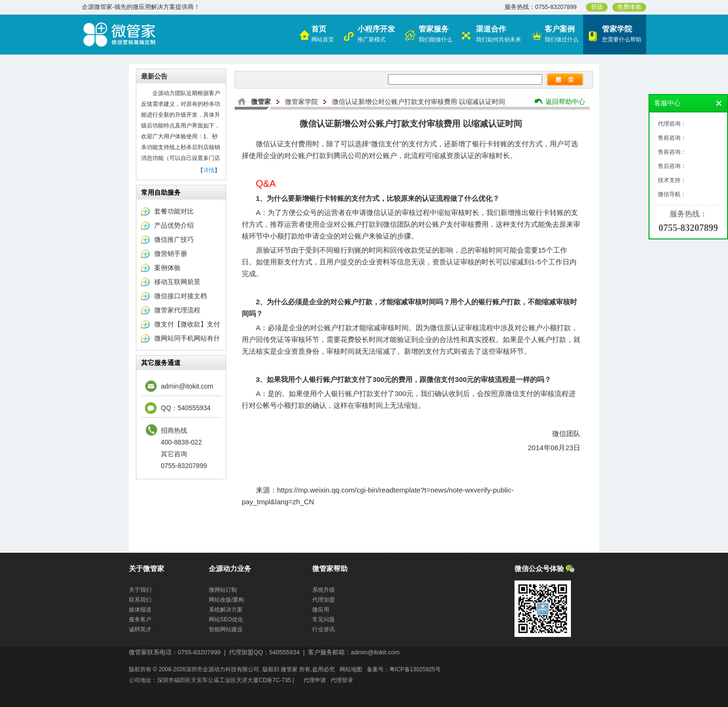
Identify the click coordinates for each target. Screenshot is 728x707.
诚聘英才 (140, 629)
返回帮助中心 (565, 102)
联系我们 (140, 600)
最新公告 (154, 76)
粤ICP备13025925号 (415, 669)
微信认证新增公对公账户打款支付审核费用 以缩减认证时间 (419, 102)
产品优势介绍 (174, 225)
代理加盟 (324, 600)
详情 (209, 170)
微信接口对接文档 (181, 296)
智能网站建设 (226, 629)
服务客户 (140, 620)
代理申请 (315, 680)
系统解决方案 (226, 610)
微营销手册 (171, 254)
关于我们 (140, 590)
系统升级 (324, 590)
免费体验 (629, 7)
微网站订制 (223, 590)
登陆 (597, 7)
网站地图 (351, 669)
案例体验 (167, 268)
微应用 (321, 610)
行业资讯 (324, 629)
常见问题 (324, 620)
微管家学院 (301, 102)
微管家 (261, 102)
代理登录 (342, 680)
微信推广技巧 (174, 239)
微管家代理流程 (177, 310)
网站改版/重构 (226, 600)
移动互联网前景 (177, 282)
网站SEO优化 (226, 620)
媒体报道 (140, 610)
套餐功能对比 (174, 211)
